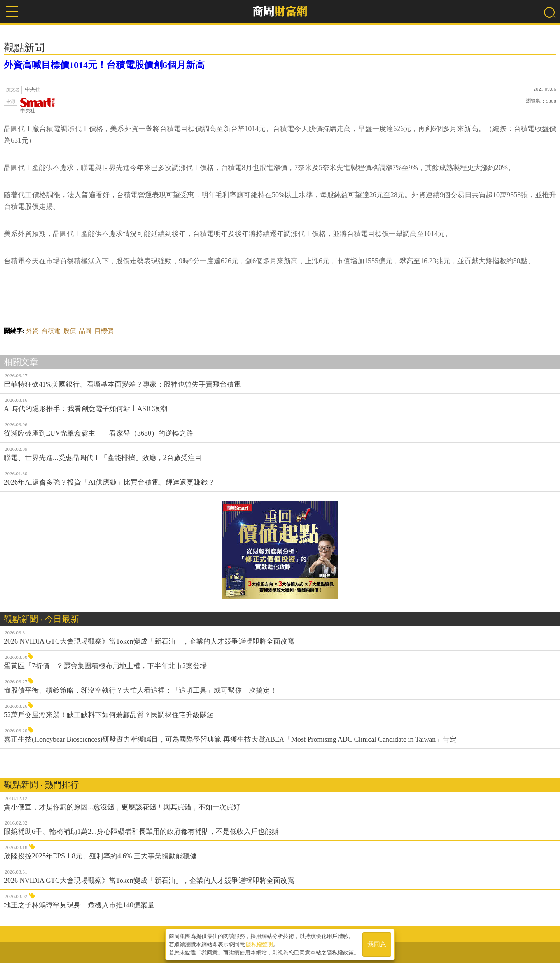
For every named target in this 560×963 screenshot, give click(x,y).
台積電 (51, 331)
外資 (32, 331)
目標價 (104, 331)
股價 (70, 331)
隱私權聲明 (259, 944)
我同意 (377, 944)
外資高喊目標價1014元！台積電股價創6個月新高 (104, 65)
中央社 (38, 106)
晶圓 (85, 331)
